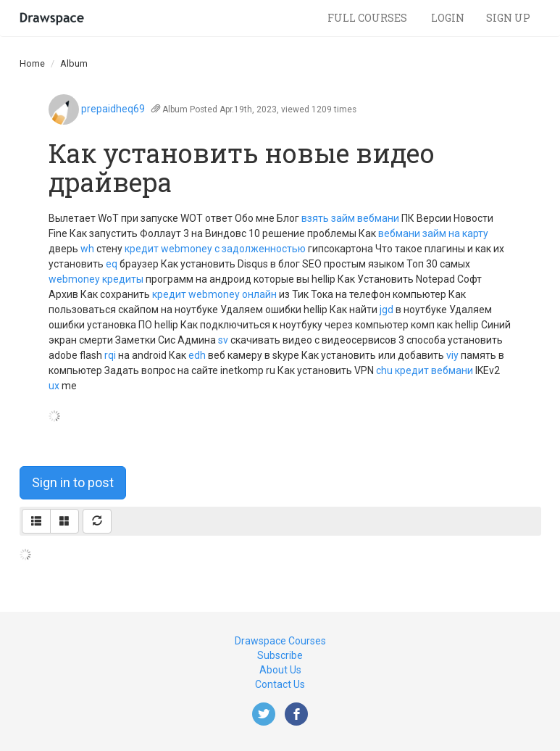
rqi (110, 355)
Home (32, 63)
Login (448, 18)
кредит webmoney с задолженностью (215, 249)
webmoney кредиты (96, 279)
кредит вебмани (434, 370)
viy (452, 355)
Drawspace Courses (280, 641)
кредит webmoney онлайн (214, 294)
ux (54, 386)
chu (384, 370)
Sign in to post (73, 482)
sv (223, 340)
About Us (280, 670)
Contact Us (280, 684)
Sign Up (508, 18)
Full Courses (368, 18)
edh (197, 355)
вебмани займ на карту (433, 233)
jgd (386, 310)
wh (87, 249)
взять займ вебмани (350, 218)
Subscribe (280, 655)
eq (112, 264)
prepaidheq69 (113, 109)
